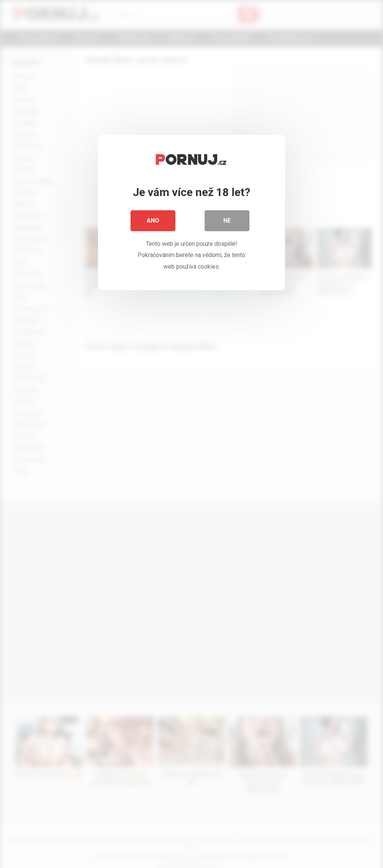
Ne (227, 221)
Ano (153, 221)
